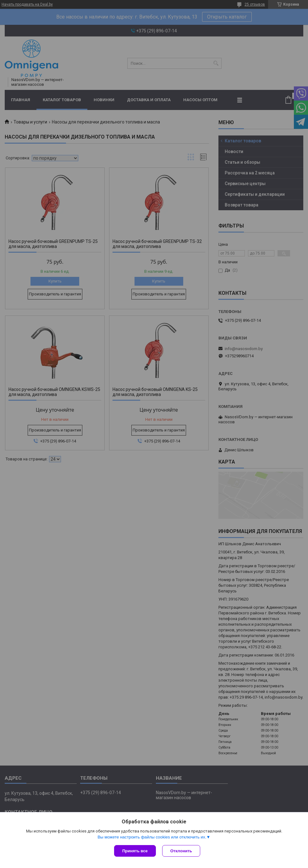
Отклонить (181, 851)
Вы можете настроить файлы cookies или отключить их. (152, 837)
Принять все (135, 851)
